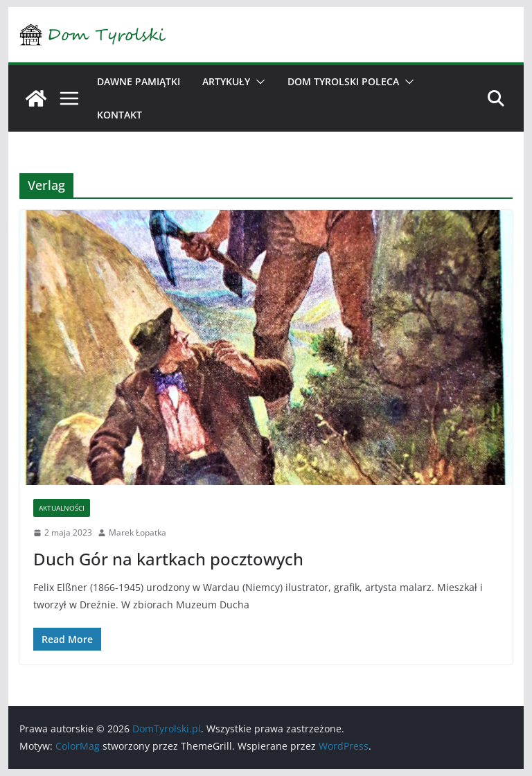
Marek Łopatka (138, 532)
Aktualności (62, 508)
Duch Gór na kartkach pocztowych (168, 559)
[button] (258, 82)
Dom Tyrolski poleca (343, 81)
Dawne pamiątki (139, 81)
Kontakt (119, 115)
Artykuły (226, 81)
